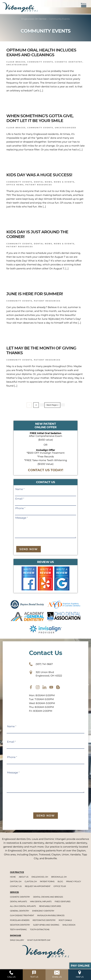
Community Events (40, 62)
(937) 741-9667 (41, 664)
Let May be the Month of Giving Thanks (41, 350)
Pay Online (80, 966)
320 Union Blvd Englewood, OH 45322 (45, 674)
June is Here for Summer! (35, 294)
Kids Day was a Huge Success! (39, 175)
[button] (84, 6)
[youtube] (51, 687)
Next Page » (52, 406)
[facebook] (31, 687)
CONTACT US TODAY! (46, 470)
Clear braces (16, 62)
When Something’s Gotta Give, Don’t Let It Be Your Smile (40, 118)
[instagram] (38, 687)
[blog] (58, 687)
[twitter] (44, 687)
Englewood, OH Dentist (34, 19)
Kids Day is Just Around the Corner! (37, 234)
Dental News (43, 182)
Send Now (29, 549)
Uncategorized (17, 65)
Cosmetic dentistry (69, 62)
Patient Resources (39, 185)
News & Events (64, 182)
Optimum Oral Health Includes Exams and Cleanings (41, 52)
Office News (15, 185)
